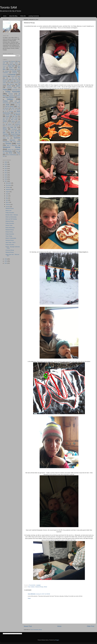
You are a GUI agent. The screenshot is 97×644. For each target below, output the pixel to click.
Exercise (12, 84)
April (7, 200)
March (7, 202)
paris (19, 121)
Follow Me (23, 16)
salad (4, 131)
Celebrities (5, 73)
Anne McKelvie (32, 594)
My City (15, 116)
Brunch (19, 70)
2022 (6, 171)
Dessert (5, 81)
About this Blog (13, 16)
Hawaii (19, 97)
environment (16, 83)
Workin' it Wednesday (11, 238)
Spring (15, 136)
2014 (6, 263)
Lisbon (19, 107)
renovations (14, 129)
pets (9, 123)
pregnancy (18, 124)
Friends (11, 94)
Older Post (91, 626)
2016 (6, 259)
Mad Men (13, 110)
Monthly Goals (9, 115)
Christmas (12, 75)
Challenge (15, 73)
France (19, 90)
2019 (6, 177)
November (8, 185)
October (8, 187)
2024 (6, 166)
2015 (6, 261)
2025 (6, 164)
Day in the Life (11, 78)
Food (29, 587)
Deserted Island (15, 80)
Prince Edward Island (9, 126)
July (7, 194)
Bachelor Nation (14, 63)
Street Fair (6, 138)
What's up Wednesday (11, 217)
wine (4, 153)
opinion (13, 121)
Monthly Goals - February (12, 215)
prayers (10, 124)
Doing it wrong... (10, 232)
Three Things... (9, 236)
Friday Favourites (13, 92)
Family (9, 86)
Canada (14, 71)
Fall (19, 84)
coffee (19, 77)
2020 (6, 175)
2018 (6, 179)
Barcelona (5, 64)
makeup (18, 110)
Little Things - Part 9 (10, 242)
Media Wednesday (10, 228)
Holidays (5, 101)
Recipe (5, 129)
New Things (15, 118)
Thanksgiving (6, 142)
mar (6, 111)
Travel (18, 144)
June (7, 196)
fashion (18, 86)
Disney (12, 81)
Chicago (4, 75)
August (8, 192)
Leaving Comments (34, 16)
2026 (6, 162)
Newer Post (28, 626)
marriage (11, 111)
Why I (17, 151)
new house (6, 118)
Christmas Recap (10, 250)
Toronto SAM (8, 7)
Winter (45, 587)
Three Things (17, 142)
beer (17, 64)
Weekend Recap (39, 587)
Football (14, 90)
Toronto (8, 144)
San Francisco (11, 131)
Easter (9, 83)
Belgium (4, 66)
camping (7, 71)
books (11, 68)
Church (5, 76)
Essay (4, 84)
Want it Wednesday (12, 145)
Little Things (15, 108)
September (9, 189)
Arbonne (13, 61)
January (8, 207)
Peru (6, 123)
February (8, 204)
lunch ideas (5, 110)
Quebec (17, 126)
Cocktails (13, 77)
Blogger (57, 640)
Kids (8, 105)
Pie (13, 123)
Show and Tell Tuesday (11, 219)
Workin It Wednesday (11, 155)
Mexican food (17, 113)
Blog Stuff (11, 66)
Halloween (18, 96)
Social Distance (16, 134)
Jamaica (13, 103)
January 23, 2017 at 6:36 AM (43, 594)
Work (19, 153)
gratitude (11, 96)
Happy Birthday (10, 97)
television (12, 140)
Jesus (19, 103)
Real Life (13, 127)
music (7, 116)
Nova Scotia (14, 119)
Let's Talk (18, 105)
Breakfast (12, 69)
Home (5, 16)
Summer (17, 138)
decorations (6, 80)
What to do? (9, 211)
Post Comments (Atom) (36, 630)
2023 (6, 169)
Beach (11, 64)
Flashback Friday (12, 88)
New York (5, 120)
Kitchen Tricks (9, 225)
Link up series (9, 106)
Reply (29, 598)
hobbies (33, 587)
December (8, 183)
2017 (6, 181)
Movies (18, 115)
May (7, 198)
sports (7, 136)
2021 (6, 173)
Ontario (5, 121)
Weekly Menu (11, 150)
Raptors (5, 127)
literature (7, 108)
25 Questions (6, 61)
